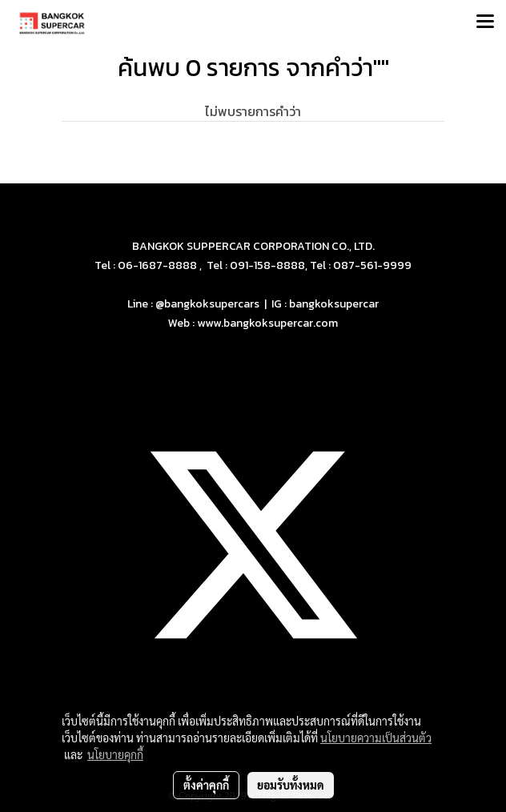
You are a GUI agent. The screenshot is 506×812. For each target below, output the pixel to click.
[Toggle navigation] (485, 22)
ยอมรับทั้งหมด (291, 785)
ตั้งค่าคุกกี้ (206, 785)
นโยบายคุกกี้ (115, 754)
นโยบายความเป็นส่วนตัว (376, 738)
